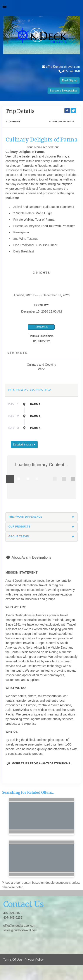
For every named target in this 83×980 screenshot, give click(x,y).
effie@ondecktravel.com (63, 67)
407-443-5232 (13, 917)
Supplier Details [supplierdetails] (61, 122)
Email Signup (70, 80)
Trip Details (20, 111)
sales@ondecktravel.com (20, 930)
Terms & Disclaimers (41, 336)
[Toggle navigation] (5, 7)
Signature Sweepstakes (64, 91)
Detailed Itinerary (24, 445)
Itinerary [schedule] (13, 122)
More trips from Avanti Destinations (38, 763)
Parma (35, 404)
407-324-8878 (13, 913)
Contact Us (41, 327)
